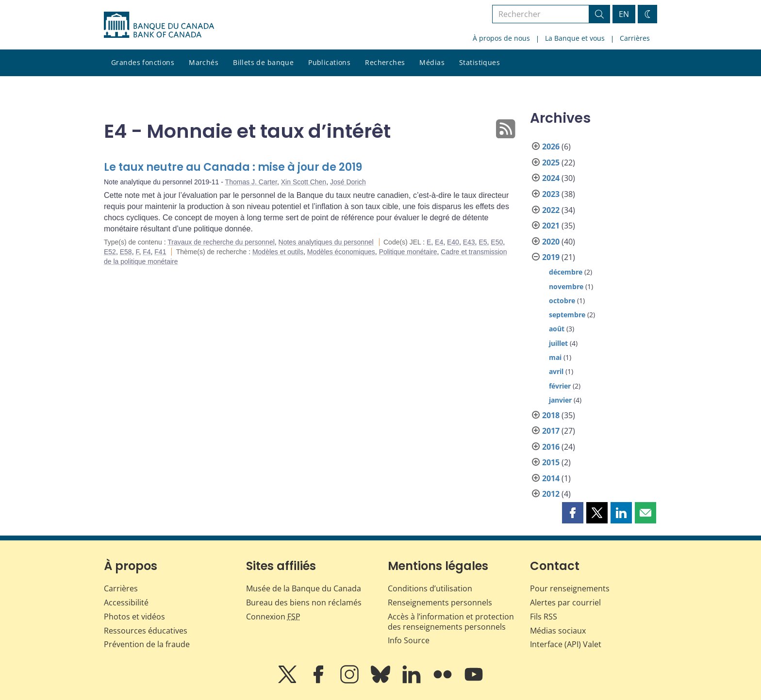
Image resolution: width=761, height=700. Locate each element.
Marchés (204, 62)
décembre (566, 272)
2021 (551, 226)
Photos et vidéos (134, 617)
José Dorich (348, 182)
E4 (439, 242)
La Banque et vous (575, 38)
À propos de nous (501, 38)
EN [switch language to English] (624, 14)
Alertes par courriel (565, 602)
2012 (551, 494)
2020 (551, 242)
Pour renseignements (570, 588)
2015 (551, 462)
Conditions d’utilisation (430, 588)
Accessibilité (126, 602)
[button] (573, 513)
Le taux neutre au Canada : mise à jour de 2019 (233, 167)
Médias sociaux (558, 631)
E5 (483, 242)
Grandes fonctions (143, 62)
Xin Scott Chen (304, 182)
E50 (497, 242)
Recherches (385, 62)
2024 (551, 178)
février (560, 386)
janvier (560, 400)
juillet (558, 343)
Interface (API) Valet (566, 644)
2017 (551, 431)
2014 (551, 478)
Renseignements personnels (440, 602)
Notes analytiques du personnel (326, 242)
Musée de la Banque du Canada (304, 588)
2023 (551, 194)
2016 (551, 447)
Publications (329, 62)
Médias (432, 62)
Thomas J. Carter (251, 182)
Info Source (409, 640)
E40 (453, 242)
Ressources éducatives (146, 631)
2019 (551, 257)
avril (556, 371)
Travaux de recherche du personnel (221, 242)
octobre (562, 301)
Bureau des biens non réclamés (304, 602)
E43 (469, 242)
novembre (566, 286)
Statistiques (480, 62)
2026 (551, 147)
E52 (110, 252)
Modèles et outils (278, 252)
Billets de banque (263, 62)
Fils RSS (544, 617)
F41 (160, 252)
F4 (147, 252)
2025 (551, 163)
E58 (126, 252)
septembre (567, 315)
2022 (551, 210)
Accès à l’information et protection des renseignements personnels (451, 622)
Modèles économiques (341, 252)
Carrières (635, 38)
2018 (551, 415)
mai (555, 357)
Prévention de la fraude (147, 644)
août (557, 329)
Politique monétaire (408, 252)
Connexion (273, 617)
